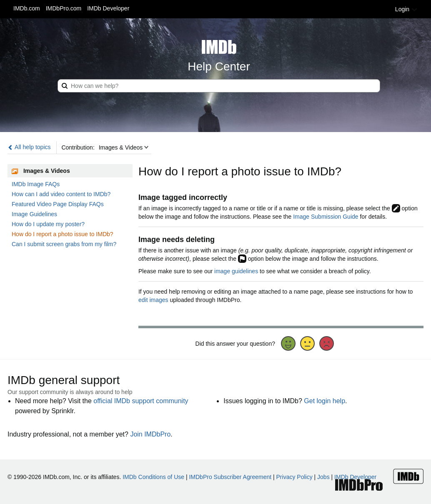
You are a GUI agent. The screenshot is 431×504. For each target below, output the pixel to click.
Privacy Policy (294, 477)
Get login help (325, 401)
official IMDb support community (141, 401)
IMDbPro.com (64, 8)
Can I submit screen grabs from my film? (64, 244)
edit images (153, 300)
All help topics (29, 147)
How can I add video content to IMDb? (61, 194)
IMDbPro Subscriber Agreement (230, 477)
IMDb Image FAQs (36, 184)
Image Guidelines (34, 214)
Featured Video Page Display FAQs (58, 204)
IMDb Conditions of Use (153, 477)
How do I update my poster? (48, 224)
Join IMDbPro (150, 434)
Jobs (323, 477)
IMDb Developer (108, 8)
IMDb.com (27, 8)
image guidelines (236, 271)
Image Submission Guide (326, 217)
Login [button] (406, 9)
